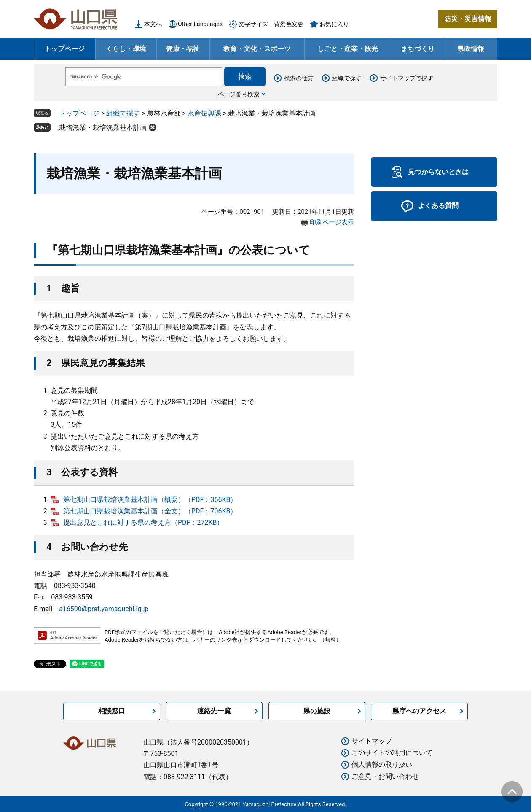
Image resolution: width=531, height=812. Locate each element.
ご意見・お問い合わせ (385, 776)
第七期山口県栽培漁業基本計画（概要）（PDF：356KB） (150, 500)
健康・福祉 (183, 49)
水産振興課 (204, 113)
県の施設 (317, 711)
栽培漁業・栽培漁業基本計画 (103, 128)
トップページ (64, 49)
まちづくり (418, 49)
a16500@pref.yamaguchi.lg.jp (104, 609)
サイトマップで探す (407, 78)
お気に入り (334, 24)
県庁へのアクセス (419, 711)
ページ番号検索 (239, 94)
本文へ (153, 24)
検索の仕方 (299, 78)
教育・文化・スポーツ (257, 49)
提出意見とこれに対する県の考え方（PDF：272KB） (143, 522)
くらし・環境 (126, 49)
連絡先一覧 (214, 711)
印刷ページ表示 (332, 222)
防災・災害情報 (468, 19)
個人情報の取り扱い (382, 765)
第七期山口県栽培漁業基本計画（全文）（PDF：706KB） (150, 511)
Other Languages (200, 24)
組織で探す (347, 78)
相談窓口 (112, 711)
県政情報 (471, 49)
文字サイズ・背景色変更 (271, 24)
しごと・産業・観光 (348, 49)
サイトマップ (372, 741)
